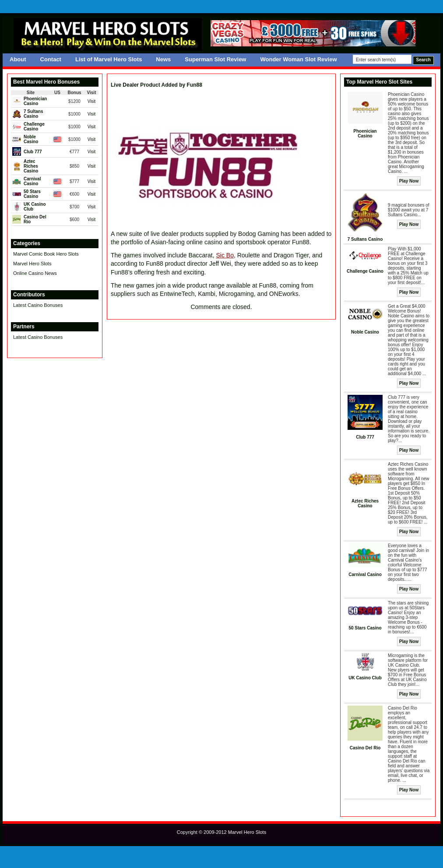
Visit (92, 101)
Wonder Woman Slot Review (298, 59)
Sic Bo (225, 255)
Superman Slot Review (215, 59)
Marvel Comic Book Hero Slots (46, 254)
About (18, 59)
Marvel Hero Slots (32, 264)
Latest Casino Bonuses (38, 305)
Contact (51, 59)
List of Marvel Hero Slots (109, 59)
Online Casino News (35, 273)
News (163, 59)
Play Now (409, 181)
